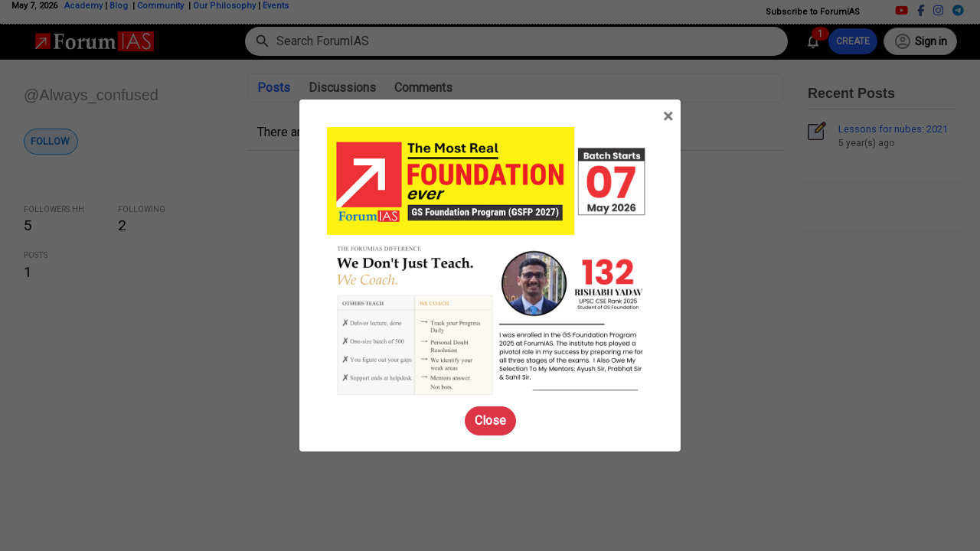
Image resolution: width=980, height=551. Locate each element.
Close (490, 421)
